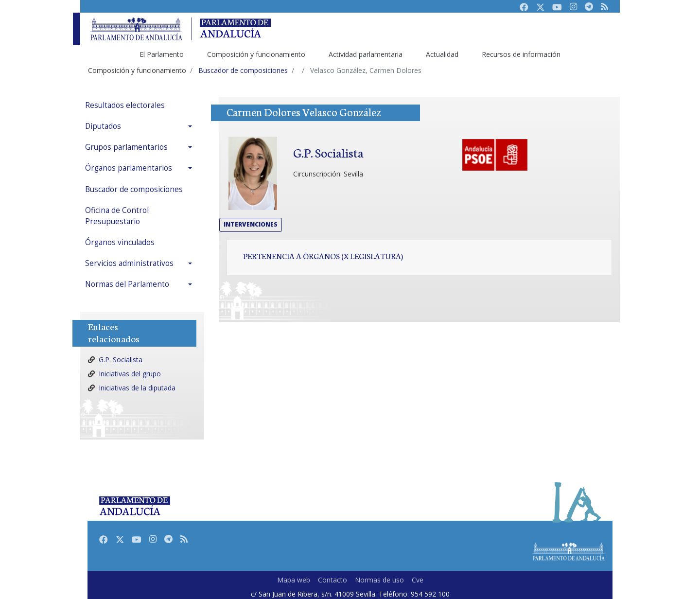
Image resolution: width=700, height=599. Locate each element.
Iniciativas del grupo (130, 374)
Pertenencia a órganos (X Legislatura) (323, 256)
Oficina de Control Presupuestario (117, 216)
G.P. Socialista (121, 360)
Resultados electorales (125, 105)
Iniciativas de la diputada (137, 388)
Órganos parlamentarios (129, 168)
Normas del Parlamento (127, 284)
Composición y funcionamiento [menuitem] (256, 54)
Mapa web (294, 580)
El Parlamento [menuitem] (162, 54)
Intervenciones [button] (251, 224)
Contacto (332, 580)
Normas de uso (379, 580)
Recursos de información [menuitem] (521, 54)
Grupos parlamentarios (126, 147)
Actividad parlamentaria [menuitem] (366, 54)
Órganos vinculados (120, 242)
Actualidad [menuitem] (442, 54)
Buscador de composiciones (134, 189)
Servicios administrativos (129, 263)
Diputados (103, 126)
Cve (418, 580)
